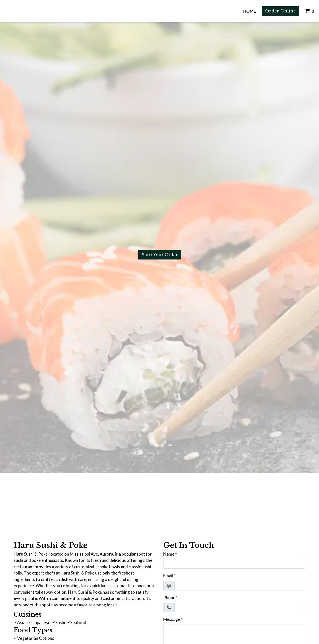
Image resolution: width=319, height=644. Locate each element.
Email (168, 576)
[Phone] (240, 607)
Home (250, 11)
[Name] (234, 564)
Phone (169, 598)
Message (172, 619)
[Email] (240, 586)
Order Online (280, 11)
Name (169, 554)
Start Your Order (160, 255)
